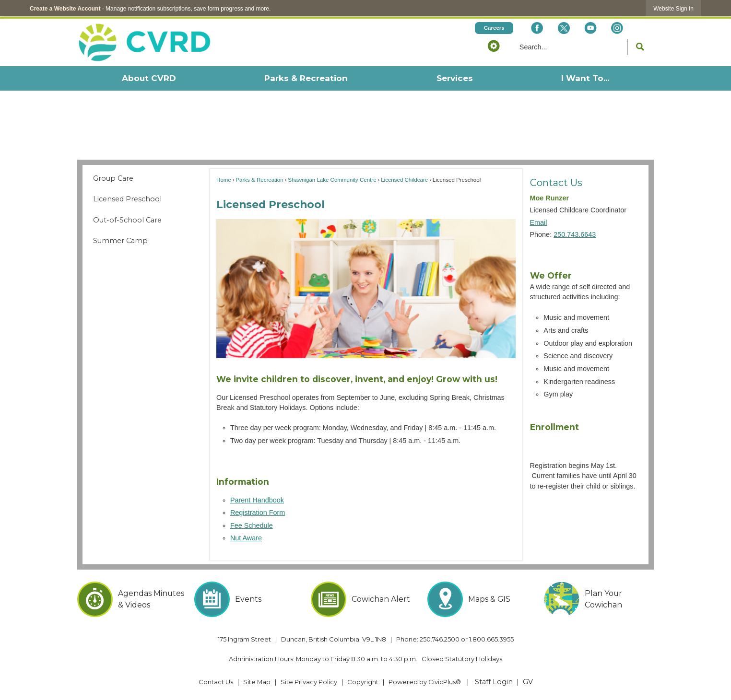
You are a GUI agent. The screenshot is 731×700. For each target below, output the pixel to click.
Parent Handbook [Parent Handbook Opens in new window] (257, 500)
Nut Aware (246, 538)
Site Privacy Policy (309, 682)
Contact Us (556, 182)
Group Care (113, 178)
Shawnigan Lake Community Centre (332, 180)
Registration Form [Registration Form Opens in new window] (258, 513)
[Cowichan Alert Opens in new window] (366, 599)
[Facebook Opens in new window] (537, 28)
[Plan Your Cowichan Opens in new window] (599, 599)
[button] (494, 46)
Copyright (363, 682)
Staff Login (494, 682)
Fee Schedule (252, 525)
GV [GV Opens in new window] (528, 682)
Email (539, 222)
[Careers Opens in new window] (494, 28)
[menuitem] (148, 78)
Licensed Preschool (127, 199)
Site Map (257, 682)
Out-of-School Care (127, 220)
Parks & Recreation (259, 180)
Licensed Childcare (404, 180)
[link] (673, 8)
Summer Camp (120, 241)
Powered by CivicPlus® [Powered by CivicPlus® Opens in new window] (425, 682)
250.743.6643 (575, 234)
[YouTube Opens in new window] (590, 28)
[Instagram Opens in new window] (617, 28)
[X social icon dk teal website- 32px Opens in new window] (563, 28)
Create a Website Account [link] (65, 9)
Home (224, 180)
